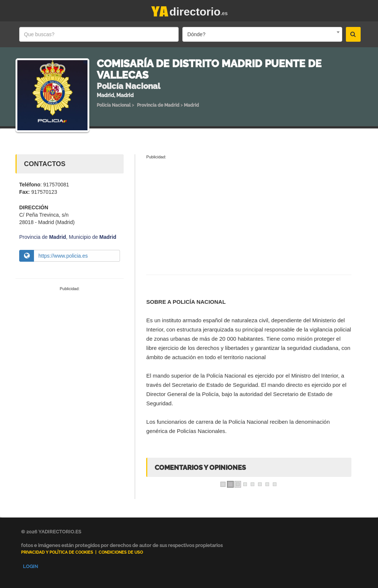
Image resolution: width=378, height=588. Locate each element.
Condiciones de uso (121, 552)
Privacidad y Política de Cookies (57, 552)
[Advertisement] (70, 342)
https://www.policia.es (63, 256)
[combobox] (262, 34)
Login (30, 566)
